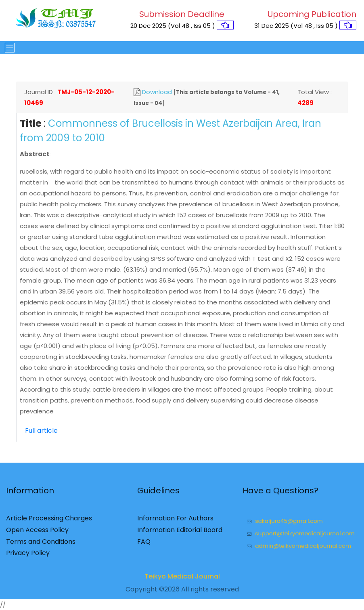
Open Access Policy (37, 533)
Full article (41, 431)
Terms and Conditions (41, 544)
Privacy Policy (28, 556)
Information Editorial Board (180, 533)
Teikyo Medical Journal (182, 579)
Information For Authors (175, 521)
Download (157, 92)
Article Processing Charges (49, 521)
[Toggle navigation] (7, 48)
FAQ (144, 544)
